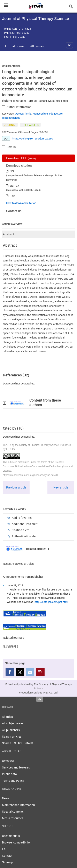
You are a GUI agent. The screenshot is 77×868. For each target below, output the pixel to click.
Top (40, 699)
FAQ (5, 849)
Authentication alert (25, 536)
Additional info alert (25, 524)
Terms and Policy (13, 781)
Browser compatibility (16, 842)
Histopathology (11, 118)
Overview (8, 761)
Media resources (13, 818)
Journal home (14, 46)
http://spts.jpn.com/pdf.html (51, 602)
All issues (37, 46)
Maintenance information (18, 805)
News (6, 798)
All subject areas (13, 723)
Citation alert (20, 530)
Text (13, 196)
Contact (7, 856)
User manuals (11, 836)
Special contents (13, 811)
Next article (61, 487)
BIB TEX (14, 186)
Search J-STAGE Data (18, 743)
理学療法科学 (11, 646)
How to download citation (21, 203)
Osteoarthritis (23, 114)
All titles (7, 717)
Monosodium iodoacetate (48, 114)
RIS (12, 171)
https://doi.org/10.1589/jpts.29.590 (32, 138)
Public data (9, 774)
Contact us (14, 211)
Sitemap (7, 862)
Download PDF (21, 158)
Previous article (16, 487)
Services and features (16, 767)
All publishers (11, 730)
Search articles (12, 736)
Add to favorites (22, 518)
